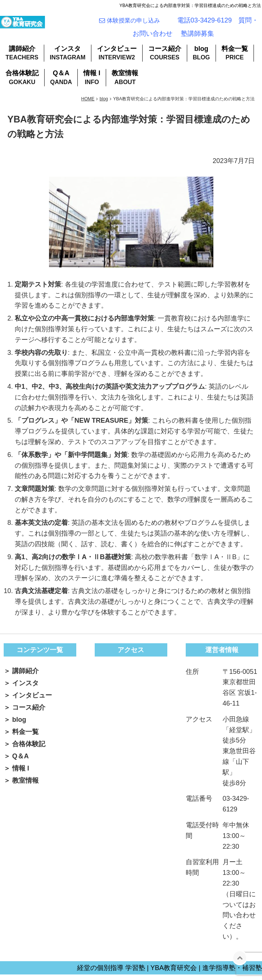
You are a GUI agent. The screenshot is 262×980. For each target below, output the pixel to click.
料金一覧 (235, 54)
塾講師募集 (198, 37)
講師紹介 (22, 54)
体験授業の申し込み (136, 23)
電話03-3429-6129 (205, 23)
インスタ (67, 54)
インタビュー (117, 54)
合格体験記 (22, 79)
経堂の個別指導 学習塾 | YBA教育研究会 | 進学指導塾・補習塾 (170, 973)
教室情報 (125, 79)
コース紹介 (165, 54)
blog (201, 54)
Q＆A (61, 79)
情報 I (92, 79)
